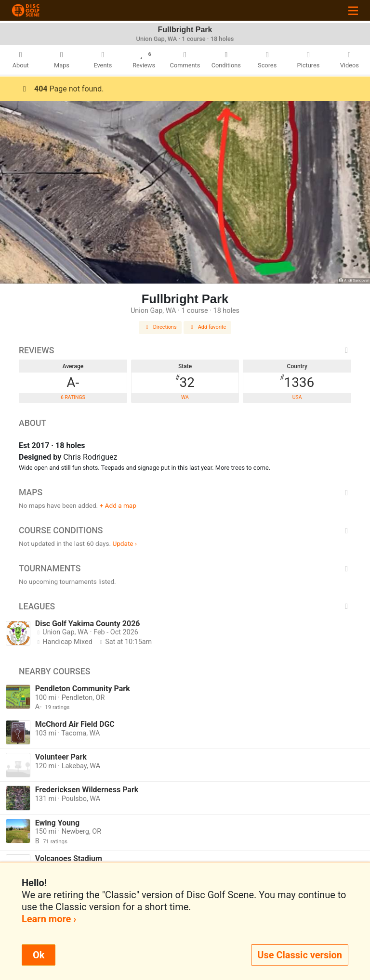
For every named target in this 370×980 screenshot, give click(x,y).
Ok (39, 955)
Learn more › (49, 919)
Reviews (185, 350)
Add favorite (208, 327)
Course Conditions (185, 530)
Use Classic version (300, 955)
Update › (125, 543)
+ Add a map (118, 505)
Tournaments (185, 568)
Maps (185, 492)
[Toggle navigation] (353, 10)
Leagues (185, 606)
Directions (160, 327)
